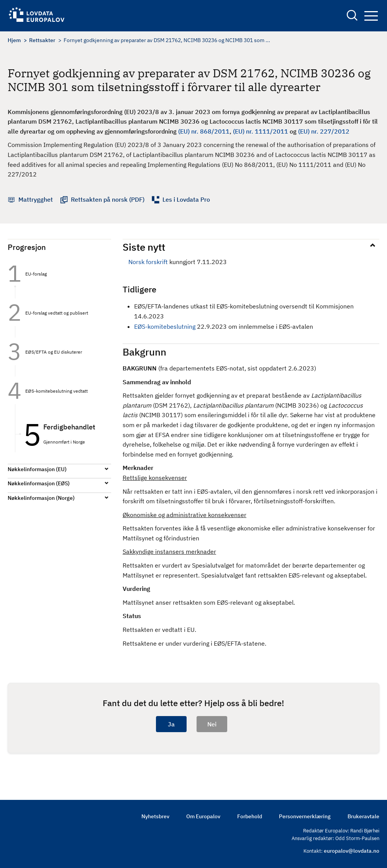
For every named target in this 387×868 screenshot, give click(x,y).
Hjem (14, 40)
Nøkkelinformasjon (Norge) (41, 498)
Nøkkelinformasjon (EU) (37, 469)
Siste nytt (144, 247)
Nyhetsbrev (155, 816)
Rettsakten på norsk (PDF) (108, 199)
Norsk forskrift (148, 262)
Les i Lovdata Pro (186, 199)
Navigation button (371, 16)
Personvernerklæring (305, 816)
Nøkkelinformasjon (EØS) (39, 483)
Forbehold (250, 816)
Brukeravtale (363, 816)
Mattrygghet (36, 199)
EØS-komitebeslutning (165, 326)
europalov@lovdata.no (352, 851)
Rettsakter (42, 40)
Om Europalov (203, 816)
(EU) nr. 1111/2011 (261, 131)
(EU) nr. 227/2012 (324, 131)
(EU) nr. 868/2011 (204, 131)
